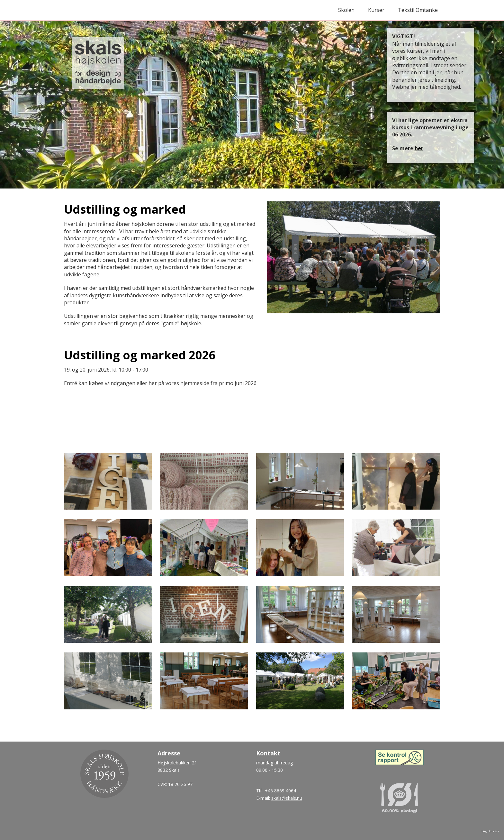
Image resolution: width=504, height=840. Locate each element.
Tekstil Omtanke (418, 10)
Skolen (346, 10)
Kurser (376, 10)
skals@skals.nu (287, 798)
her (419, 148)
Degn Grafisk (490, 831)
